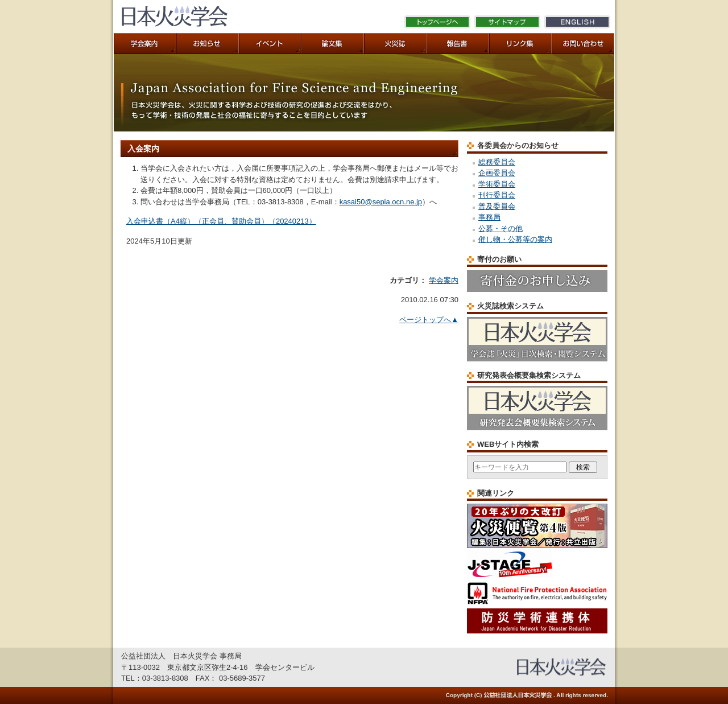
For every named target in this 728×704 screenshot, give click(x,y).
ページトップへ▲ (429, 320)
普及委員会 (497, 206)
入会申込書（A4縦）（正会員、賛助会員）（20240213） (221, 221)
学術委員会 (497, 184)
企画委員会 (497, 173)
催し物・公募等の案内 (515, 239)
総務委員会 (497, 162)
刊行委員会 (497, 195)
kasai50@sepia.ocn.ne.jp (381, 202)
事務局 (489, 217)
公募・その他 (500, 229)
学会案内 (444, 280)
